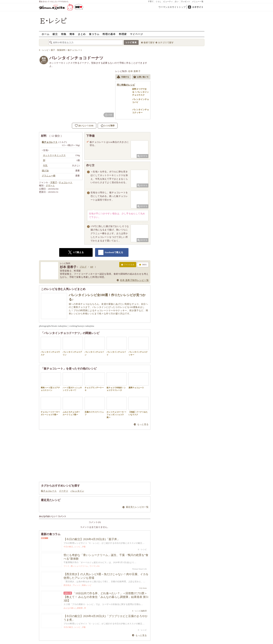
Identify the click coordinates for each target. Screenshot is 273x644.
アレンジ (76, 585)
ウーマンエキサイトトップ (172, 7)
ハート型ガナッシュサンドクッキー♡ (73, 382)
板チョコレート (49, 491)
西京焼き (67, 585)
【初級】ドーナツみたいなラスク (139, 406)
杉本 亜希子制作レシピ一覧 (134, 280)
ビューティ (168, 1)
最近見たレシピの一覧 (137, 507)
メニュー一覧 (198, 1)
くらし (159, 1)
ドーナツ (64, 491)
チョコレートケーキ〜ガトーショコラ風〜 (51, 406)
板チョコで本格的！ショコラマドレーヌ (117, 382)
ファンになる (128, 265)
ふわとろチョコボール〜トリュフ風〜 (73, 406)
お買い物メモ (141, 77)
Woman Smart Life (139, 569)
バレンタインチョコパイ (117, 346)
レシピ (77, 547)
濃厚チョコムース (139, 381)
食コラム (94, 34)
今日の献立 (68, 547)
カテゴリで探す (166, 43)
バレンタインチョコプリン (73, 346)
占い (177, 1)
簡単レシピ (87, 585)
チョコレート (66, 182)
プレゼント (185, 1)
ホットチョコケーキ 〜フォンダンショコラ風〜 (117, 408)
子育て (151, 1)
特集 (64, 34)
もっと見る (143, 424)
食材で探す (149, 43)
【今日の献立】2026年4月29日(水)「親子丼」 (92, 539)
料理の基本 (109, 34)
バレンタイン (77, 491)
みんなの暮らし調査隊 (73, 608)
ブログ (83, 267)
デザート (50, 186)
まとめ (82, 34)
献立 (55, 34)
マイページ (136, 34)
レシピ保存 (109, 126)
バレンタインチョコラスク (51, 346)
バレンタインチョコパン (95, 346)
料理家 (123, 34)
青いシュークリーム (79, 566)
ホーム (46, 34)
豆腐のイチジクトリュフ (95, 406)
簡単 (72, 34)
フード (66, 566)
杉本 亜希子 (134, 71)
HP (92, 267)
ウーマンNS (95, 566)
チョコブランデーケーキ (95, 382)
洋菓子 (54, 182)
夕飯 (84, 547)
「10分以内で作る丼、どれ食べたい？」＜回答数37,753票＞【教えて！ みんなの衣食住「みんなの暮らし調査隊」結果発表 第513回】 (106, 597)
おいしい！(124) (86, 126)
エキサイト (198, 7)
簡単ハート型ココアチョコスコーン (51, 382)
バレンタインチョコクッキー (139, 346)
